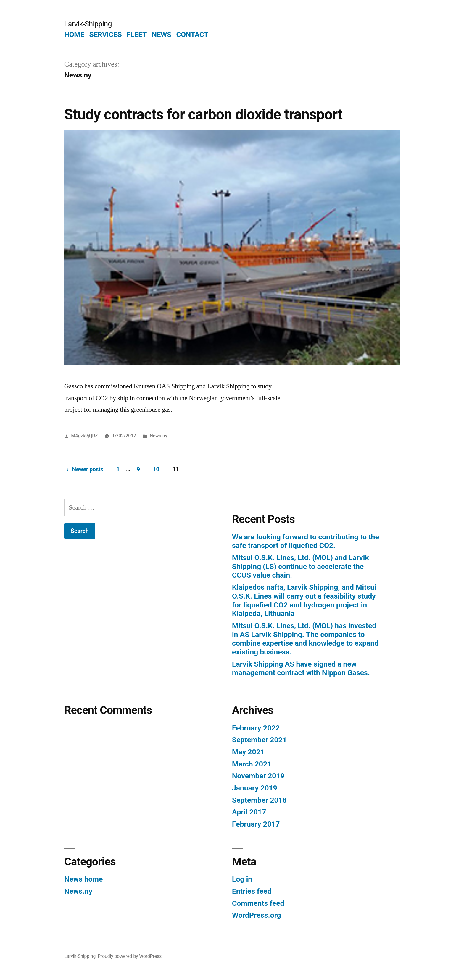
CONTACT (192, 34)
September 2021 (259, 740)
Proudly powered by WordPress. (130, 956)
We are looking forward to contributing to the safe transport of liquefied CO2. (306, 541)
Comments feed (258, 903)
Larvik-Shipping (88, 24)
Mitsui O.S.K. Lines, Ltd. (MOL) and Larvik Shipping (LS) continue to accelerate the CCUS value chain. (300, 566)
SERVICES (106, 34)
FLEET (137, 34)
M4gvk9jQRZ (85, 436)
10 (156, 469)
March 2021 (252, 764)
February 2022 (256, 728)
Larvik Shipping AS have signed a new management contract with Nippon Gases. (301, 668)
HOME (74, 34)
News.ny (159, 436)
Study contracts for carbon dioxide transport (203, 114)
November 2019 (258, 776)
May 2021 (248, 752)
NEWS (161, 34)
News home (84, 879)
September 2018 (259, 800)
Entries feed (252, 891)
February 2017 (256, 824)
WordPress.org (257, 915)
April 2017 (249, 812)
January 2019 (255, 788)
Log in (242, 879)
